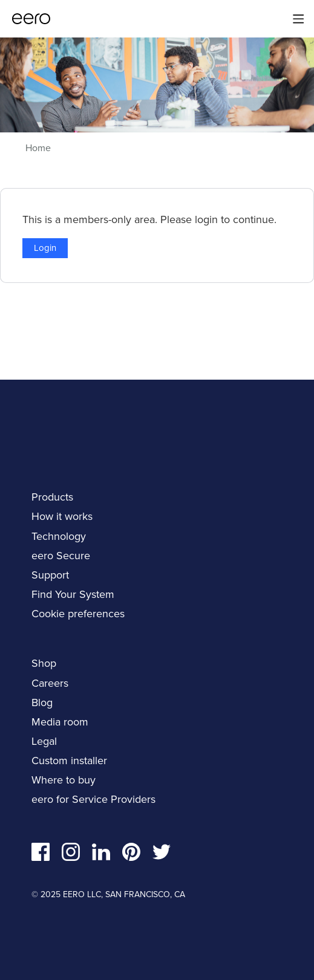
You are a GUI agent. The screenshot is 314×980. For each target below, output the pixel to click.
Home (38, 148)
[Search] (279, 19)
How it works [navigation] (62, 516)
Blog (42, 703)
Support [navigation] (50, 575)
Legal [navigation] (44, 741)
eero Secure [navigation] (61, 556)
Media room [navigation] (60, 722)
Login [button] (45, 248)
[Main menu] (298, 19)
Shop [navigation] (44, 663)
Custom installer (69, 761)
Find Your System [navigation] (73, 594)
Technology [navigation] (59, 536)
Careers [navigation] (50, 683)
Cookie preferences (78, 614)
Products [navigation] (52, 497)
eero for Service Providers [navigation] (93, 799)
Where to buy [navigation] (64, 780)
